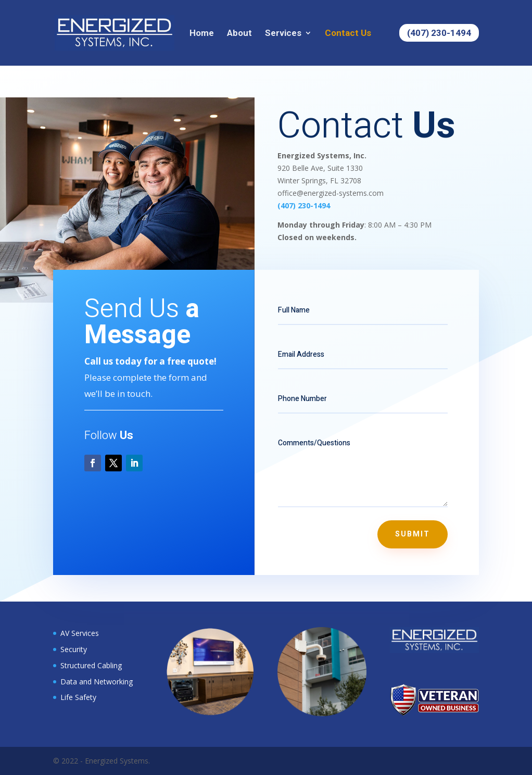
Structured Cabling (91, 665)
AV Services (80, 633)
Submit (413, 534)
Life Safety (78, 697)
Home (202, 34)
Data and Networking (97, 682)
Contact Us (348, 34)
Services (283, 34)
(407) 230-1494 (439, 33)
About (239, 34)
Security (74, 649)
